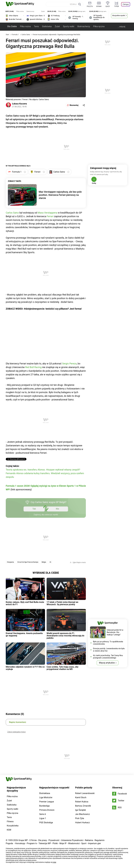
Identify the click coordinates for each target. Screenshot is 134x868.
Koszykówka (13, 826)
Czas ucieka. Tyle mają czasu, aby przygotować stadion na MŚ (62, 668)
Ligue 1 (43, 818)
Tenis (36, 26)
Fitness (10, 821)
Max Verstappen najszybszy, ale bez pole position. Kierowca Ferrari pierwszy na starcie (60, 195)
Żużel (57, 26)
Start (7, 35)
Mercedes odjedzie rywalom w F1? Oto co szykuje (25, 668)
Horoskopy (20, 843)
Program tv (32, 843)
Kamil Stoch (81, 797)
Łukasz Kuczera (19, 104)
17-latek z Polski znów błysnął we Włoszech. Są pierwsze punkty (62, 603)
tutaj (55, 862)
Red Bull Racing (33, 367)
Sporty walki (69, 26)
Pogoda (9, 843)
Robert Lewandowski (85, 793)
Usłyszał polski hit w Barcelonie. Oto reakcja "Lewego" (115, 632)
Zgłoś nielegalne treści (16, 732)
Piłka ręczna (99, 26)
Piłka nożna (25, 26)
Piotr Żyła (80, 818)
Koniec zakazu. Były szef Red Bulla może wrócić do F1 (25, 603)
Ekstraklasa (45, 793)
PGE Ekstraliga (46, 823)
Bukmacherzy (84, 26)
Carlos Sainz (26, 35)
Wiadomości (74, 843)
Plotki (55, 843)
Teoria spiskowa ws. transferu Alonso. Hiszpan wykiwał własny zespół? (43, 470)
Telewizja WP (45, 843)
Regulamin (100, 840)
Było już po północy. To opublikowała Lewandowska (108, 643)
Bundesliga (44, 806)
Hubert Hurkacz (82, 823)
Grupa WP (23, 840)
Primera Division (47, 810)
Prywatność (54, 840)
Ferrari (50, 216)
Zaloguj (126, 4)
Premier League (47, 802)
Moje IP (63, 843)
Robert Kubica (82, 802)
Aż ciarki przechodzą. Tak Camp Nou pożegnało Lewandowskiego (108, 657)
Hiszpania (10, 562)
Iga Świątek (80, 810)
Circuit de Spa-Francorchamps (28, 562)
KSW (9, 830)
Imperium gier (94, 843)
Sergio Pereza (69, 364)
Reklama (89, 840)
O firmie (33, 840)
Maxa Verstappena (48, 213)
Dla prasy (43, 840)
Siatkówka (47, 26)
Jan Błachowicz (82, 814)
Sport (84, 843)
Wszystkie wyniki (119, 15)
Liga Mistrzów (46, 797)
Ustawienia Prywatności (72, 840)
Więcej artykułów (107, 663)
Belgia (44, 562)
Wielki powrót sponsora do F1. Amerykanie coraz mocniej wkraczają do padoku (65, 636)
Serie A (43, 814)
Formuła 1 (16, 35)
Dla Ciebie (12, 26)
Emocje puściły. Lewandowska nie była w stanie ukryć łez (109, 650)
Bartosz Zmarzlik (83, 806)
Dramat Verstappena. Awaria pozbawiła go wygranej (24, 634)
